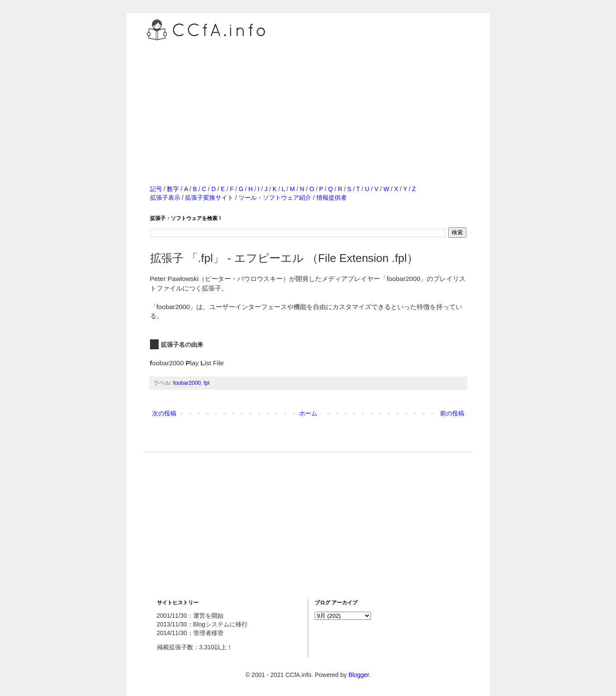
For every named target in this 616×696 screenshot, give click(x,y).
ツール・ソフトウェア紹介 (275, 198)
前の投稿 (452, 413)
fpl (206, 383)
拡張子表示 (165, 198)
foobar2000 (187, 383)
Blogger (359, 675)
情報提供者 (332, 198)
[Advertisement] (308, 103)
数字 (173, 189)
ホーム (308, 413)
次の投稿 (164, 413)
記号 (156, 189)
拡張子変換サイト (209, 198)
